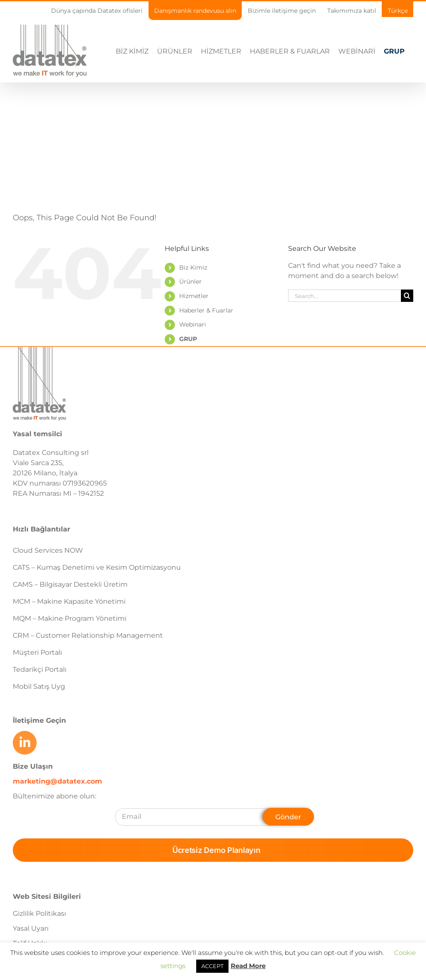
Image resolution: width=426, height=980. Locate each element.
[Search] (407, 296)
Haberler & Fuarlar (206, 310)
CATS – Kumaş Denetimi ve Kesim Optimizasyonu (97, 567)
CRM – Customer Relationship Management (88, 635)
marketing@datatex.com (57, 781)
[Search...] (345, 296)
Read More (248, 966)
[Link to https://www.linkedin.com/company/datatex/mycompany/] (25, 743)
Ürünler (190, 281)
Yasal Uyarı (31, 928)
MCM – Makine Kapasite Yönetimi (69, 601)
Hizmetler (194, 296)
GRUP (188, 339)
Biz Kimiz (193, 267)
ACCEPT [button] (212, 966)
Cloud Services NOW (48, 550)
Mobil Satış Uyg (39, 686)
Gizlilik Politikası (39, 913)
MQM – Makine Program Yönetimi (70, 618)
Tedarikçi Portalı (40, 669)
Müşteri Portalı (37, 652)
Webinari (193, 324)
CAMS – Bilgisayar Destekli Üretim (70, 584)
